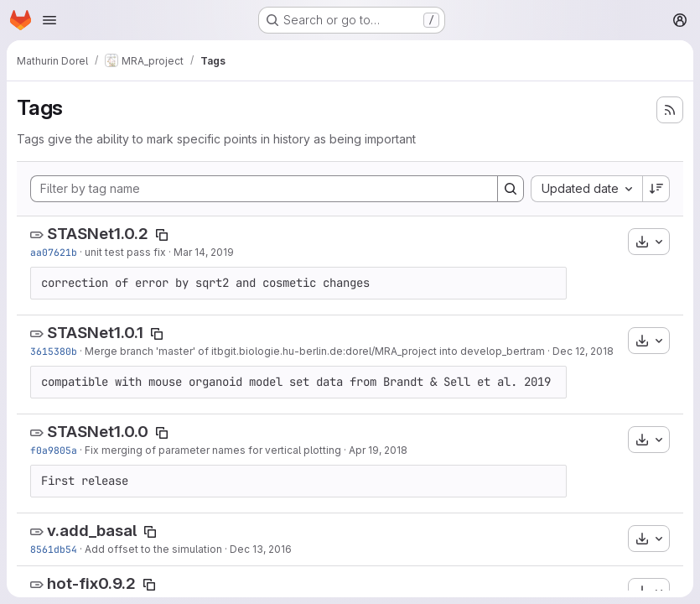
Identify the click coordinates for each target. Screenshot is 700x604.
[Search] (511, 189)
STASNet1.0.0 (98, 432)
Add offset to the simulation (153, 549)
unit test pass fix (125, 252)
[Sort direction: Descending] (656, 189)
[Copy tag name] (162, 235)
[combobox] (586, 189)
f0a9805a (54, 450)
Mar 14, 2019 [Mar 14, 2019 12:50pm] (204, 252)
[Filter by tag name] (264, 189)
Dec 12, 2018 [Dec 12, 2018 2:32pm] (583, 351)
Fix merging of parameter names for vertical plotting (213, 450)
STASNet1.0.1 (95, 333)
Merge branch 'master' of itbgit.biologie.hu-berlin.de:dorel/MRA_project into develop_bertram (315, 351)
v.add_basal (92, 531)
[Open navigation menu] (49, 20)
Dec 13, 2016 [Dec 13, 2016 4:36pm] (261, 549)
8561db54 (54, 549)
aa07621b (54, 252)
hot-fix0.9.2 (91, 583)
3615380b (54, 351)
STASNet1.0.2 (98, 234)
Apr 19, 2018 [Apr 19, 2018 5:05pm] (378, 450)
